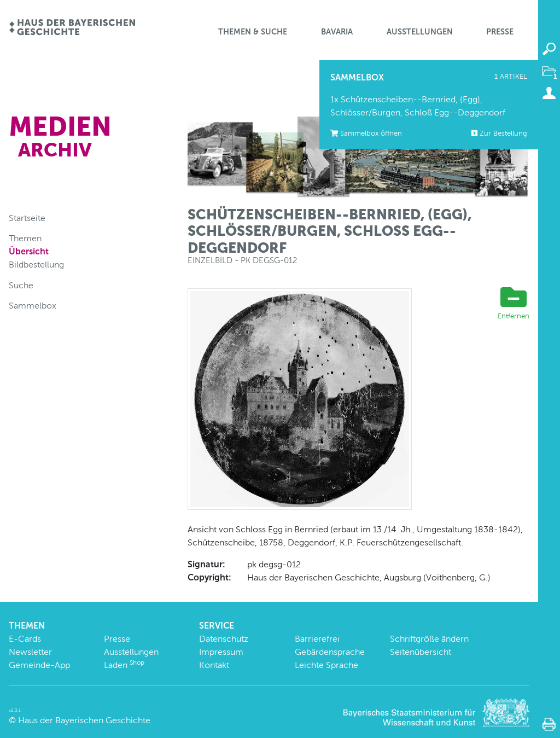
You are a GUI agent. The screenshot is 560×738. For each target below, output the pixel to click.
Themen (25, 238)
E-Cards (25, 639)
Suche (21, 285)
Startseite (27, 218)
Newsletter (30, 652)
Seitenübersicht (421, 652)
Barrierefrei (317, 639)
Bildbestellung (36, 265)
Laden (124, 665)
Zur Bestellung (499, 133)
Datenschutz (224, 639)
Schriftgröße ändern (429, 639)
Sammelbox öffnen (366, 133)
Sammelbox (33, 306)
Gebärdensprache (330, 652)
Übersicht (29, 251)
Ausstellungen (420, 32)
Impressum (221, 652)
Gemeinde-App (39, 665)
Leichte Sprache (326, 665)
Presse (500, 32)
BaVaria (337, 32)
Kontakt (214, 665)
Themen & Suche (253, 32)
